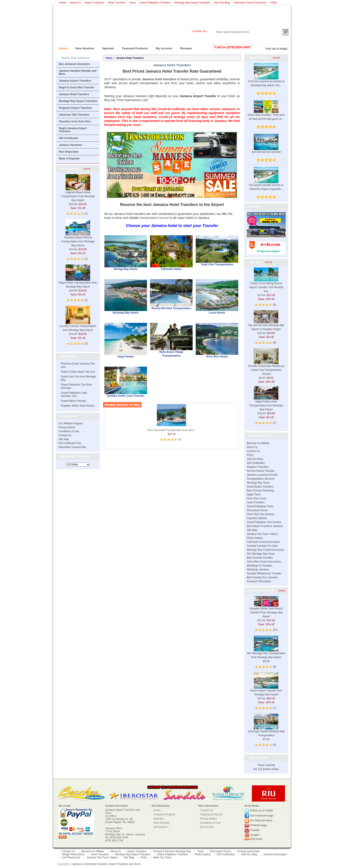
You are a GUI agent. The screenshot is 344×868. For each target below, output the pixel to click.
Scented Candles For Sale (262, 546)
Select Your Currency (75, 456)
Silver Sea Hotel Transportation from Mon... (171, 430)
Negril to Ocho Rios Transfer (77, 88)
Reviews (184, 47)
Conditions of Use (69, 431)
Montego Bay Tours (258, 483)
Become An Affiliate (258, 443)
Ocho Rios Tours (256, 498)
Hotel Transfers (117, 3)
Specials (106, 47)
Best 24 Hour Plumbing (260, 491)
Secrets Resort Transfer (261, 471)
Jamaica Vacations (71, 145)
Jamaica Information (275, 854)
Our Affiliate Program (71, 423)
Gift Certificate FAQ (70, 443)
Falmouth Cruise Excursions (250, 3)
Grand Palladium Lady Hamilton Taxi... (74, 394)
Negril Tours (254, 495)
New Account (280, 39)
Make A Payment (69, 159)
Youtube (255, 830)
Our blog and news (261, 820)
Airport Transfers (94, 3)
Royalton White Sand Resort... (78, 406)
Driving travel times (249, 851)
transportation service (154, 218)
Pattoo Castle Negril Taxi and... (79, 372)
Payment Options (257, 518)
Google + (255, 835)
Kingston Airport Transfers (75, 108)
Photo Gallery (255, 538)
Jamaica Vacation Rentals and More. (78, 72)
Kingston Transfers (258, 467)
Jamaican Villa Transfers (74, 115)
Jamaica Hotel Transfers (74, 94)
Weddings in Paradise (260, 566)
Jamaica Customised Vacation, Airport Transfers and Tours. (107, 864)
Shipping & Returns (211, 814)
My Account (162, 47)
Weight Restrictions (73, 854)
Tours (132, 3)
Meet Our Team (162, 857)
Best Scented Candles (260, 558)
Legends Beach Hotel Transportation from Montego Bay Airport (78, 191)
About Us (75, 3)
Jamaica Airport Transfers (75, 81)
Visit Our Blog (222, 3)
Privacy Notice (67, 427)
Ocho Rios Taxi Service (260, 514)
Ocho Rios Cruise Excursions (264, 562)
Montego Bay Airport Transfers (192, 3)
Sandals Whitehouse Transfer (264, 573)
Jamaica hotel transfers (159, 79)
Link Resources (71, 857)
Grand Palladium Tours (260, 506)
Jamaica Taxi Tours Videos (262, 534)
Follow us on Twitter (262, 811)
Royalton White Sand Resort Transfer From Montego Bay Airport (266, 609)
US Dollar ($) (199, 31)
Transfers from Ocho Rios (75, 121)
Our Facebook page (262, 816)
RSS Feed (256, 839)
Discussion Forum (257, 510)
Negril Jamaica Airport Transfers (73, 130)
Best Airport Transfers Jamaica (265, 526)
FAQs (274, 3)
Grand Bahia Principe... (74, 401)
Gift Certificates (69, 138)
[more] (86, 169)
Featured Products (133, 47)
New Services (83, 47)
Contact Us (65, 435)
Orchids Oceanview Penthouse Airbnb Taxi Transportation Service (266, 365)
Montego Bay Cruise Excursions (266, 550)
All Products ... (162, 827)
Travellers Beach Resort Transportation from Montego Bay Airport (78, 236)
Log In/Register (229, 39)
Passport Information (259, 581)
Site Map (64, 439)
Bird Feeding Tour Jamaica (262, 577)
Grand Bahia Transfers (260, 487)
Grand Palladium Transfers (155, 3)
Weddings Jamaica (258, 570)
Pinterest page (259, 825)
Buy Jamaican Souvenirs (74, 64)
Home (63, 3)
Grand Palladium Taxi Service (264, 522)
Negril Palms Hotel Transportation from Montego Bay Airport (266, 401)
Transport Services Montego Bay (172, 851)
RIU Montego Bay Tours (261, 554)
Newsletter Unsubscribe (72, 447)
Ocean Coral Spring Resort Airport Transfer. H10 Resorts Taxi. (266, 283)
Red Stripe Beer (69, 152)
